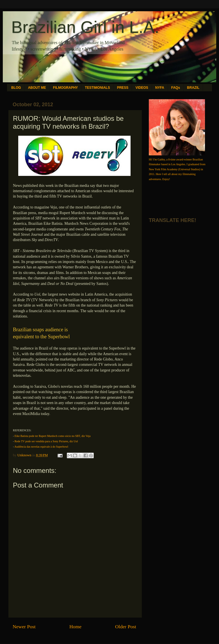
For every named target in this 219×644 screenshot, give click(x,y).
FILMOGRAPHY (66, 88)
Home (75, 627)
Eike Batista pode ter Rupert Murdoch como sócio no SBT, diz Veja (53, 436)
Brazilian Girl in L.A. (85, 27)
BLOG (16, 88)
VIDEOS (142, 88)
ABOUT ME (37, 88)
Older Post (126, 627)
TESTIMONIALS (97, 88)
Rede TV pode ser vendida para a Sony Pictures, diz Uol (46, 441)
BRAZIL (193, 88)
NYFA (160, 88)
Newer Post (24, 627)
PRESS (123, 88)
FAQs (176, 88)
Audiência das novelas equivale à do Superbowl (41, 447)
